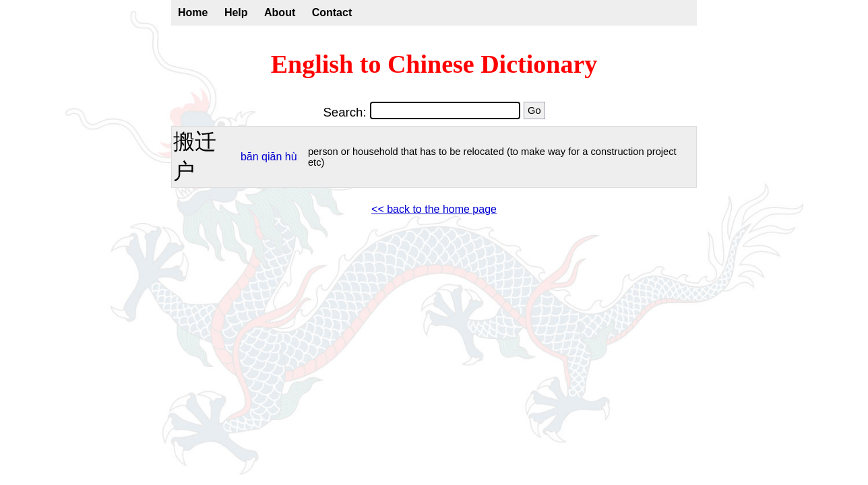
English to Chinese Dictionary (434, 64)
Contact (332, 12)
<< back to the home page (434, 209)
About (280, 12)
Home (193, 12)
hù (291, 157)
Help (236, 12)
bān (250, 157)
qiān (272, 157)
